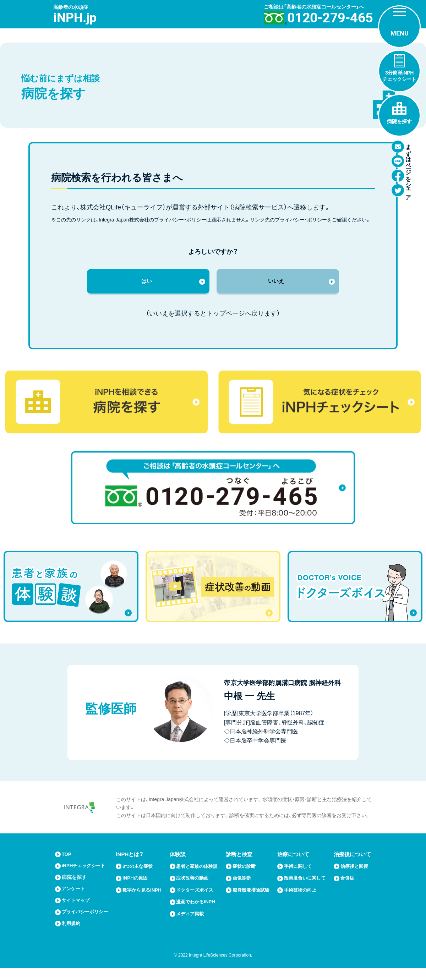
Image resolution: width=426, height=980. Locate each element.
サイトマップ (78, 905)
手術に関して (300, 870)
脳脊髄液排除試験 (251, 897)
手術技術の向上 (303, 900)
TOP (67, 858)
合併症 (348, 888)
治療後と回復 (354, 873)
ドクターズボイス (198, 900)
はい (147, 283)
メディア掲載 (192, 923)
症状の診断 (246, 870)
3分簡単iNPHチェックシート (399, 76)
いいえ (276, 283)
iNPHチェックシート (87, 870)
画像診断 (244, 882)
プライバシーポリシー (86, 920)
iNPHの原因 (138, 882)
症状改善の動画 (195, 888)
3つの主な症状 (141, 870)
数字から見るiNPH (139, 897)
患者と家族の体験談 (198, 873)
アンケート (75, 894)
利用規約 (72, 935)
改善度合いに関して (305, 885)
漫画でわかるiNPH (199, 912)
